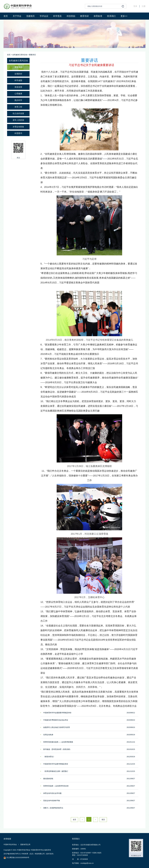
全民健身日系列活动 (20, 55)
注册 (144, 6)
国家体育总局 (25, 844)
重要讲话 (32, 55)
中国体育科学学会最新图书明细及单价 (57, 713)
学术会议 (44, 16)
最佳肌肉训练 (48, 779)
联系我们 (111, 16)
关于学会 (17, 16)
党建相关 (31, 16)
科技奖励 (71, 16)
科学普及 (57, 16)
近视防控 (18, 74)
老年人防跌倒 (18, 120)
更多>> (124, 16)
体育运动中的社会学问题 (52, 793)
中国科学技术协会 (10, 844)
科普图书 (18, 133)
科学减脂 (18, 80)
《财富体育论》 (49, 757)
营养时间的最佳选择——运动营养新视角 (58, 742)
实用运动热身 (48, 735)
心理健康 (18, 94)
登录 (135, 6)
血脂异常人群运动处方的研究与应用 (57, 727)
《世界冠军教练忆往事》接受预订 (56, 771)
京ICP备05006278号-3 (12, 854)
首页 (6, 16)
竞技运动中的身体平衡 (52, 801)
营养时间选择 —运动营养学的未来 (56, 786)
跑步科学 (18, 100)
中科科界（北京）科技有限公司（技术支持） (38, 854)
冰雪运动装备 (18, 127)
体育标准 (98, 16)
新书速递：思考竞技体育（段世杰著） (57, 749)
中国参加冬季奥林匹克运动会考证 (56, 720)
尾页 (103, 820)
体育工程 (18, 107)
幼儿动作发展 (18, 113)
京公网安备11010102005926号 (16, 858)
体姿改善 (18, 87)
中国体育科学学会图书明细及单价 (56, 764)
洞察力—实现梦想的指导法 (53, 808)
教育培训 (84, 16)
